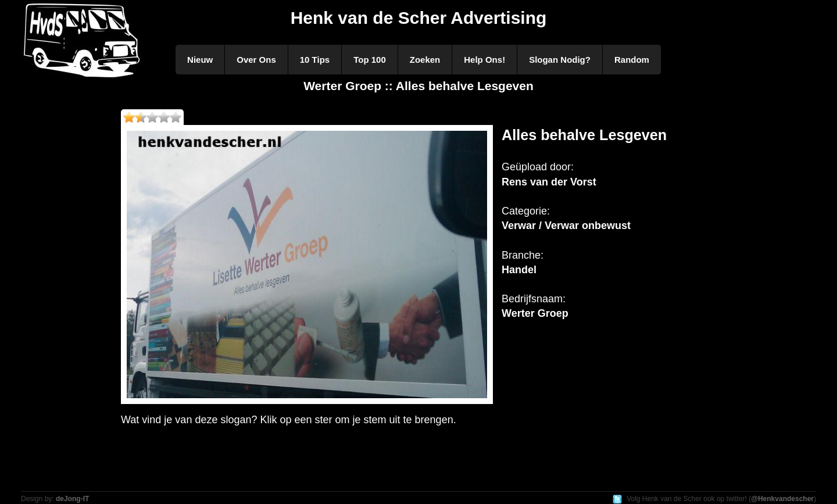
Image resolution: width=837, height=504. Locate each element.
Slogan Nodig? (560, 60)
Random (632, 60)
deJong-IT (72, 499)
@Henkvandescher (782, 499)
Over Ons (256, 60)
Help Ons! (484, 60)
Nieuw (200, 60)
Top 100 (370, 60)
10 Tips (315, 60)
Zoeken (425, 60)
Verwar (519, 226)
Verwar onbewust (588, 226)
